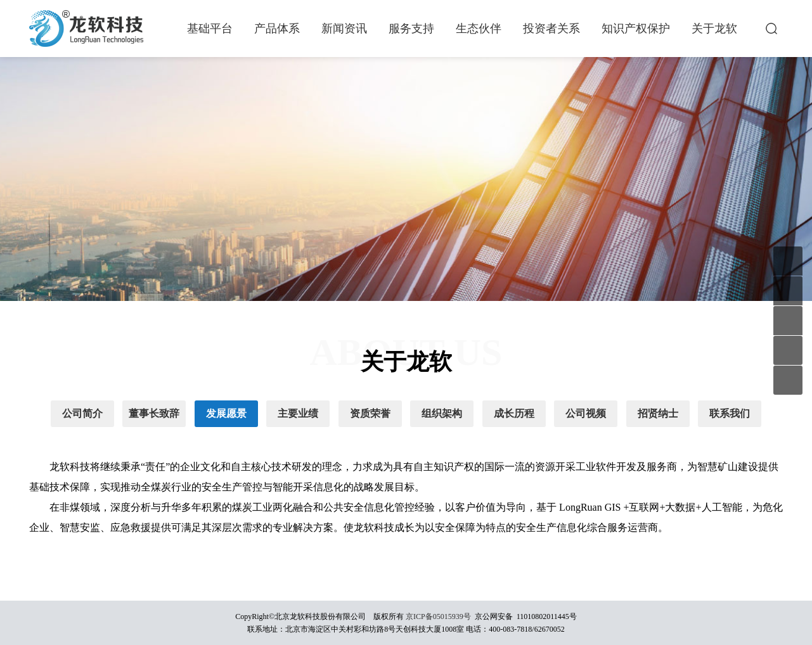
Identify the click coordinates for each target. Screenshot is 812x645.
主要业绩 (298, 413)
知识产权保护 (636, 29)
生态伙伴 (479, 29)
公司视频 (586, 413)
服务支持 (411, 29)
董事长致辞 (154, 413)
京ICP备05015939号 (438, 616)
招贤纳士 (658, 413)
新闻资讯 (344, 29)
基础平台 (210, 29)
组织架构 (442, 413)
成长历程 (514, 413)
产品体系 (277, 29)
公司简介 (82, 413)
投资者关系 (551, 29)
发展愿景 (226, 413)
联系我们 (730, 413)
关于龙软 (714, 29)
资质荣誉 (370, 413)
